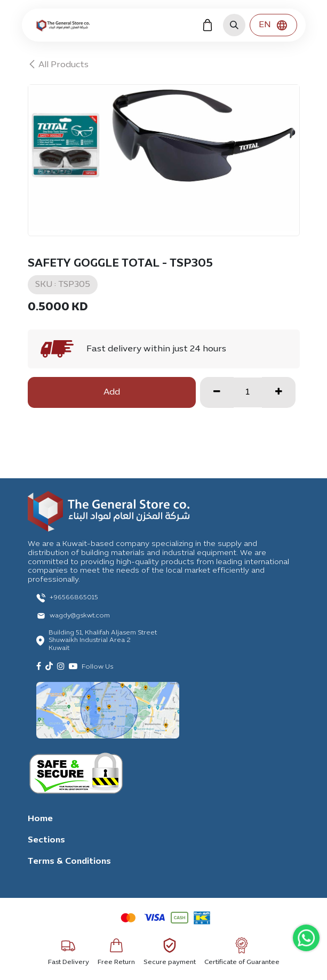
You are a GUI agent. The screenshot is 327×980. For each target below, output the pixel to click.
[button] (234, 25)
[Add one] (279, 392)
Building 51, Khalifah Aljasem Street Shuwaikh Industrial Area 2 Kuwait (103, 641)
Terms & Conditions (69, 862)
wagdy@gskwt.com (80, 616)
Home (40, 819)
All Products (58, 65)
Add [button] (112, 392)
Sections (46, 840)
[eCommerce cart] (208, 25)
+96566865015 (74, 598)
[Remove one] (217, 392)
